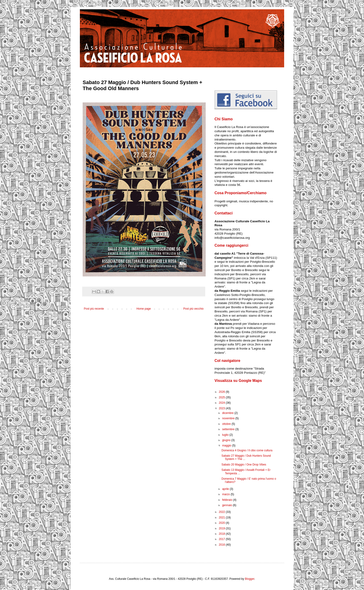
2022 (222, 512)
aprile (226, 489)
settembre (229, 429)
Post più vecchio (193, 309)
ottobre (227, 424)
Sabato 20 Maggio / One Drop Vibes (244, 465)
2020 (222, 523)
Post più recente (94, 309)
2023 (222, 408)
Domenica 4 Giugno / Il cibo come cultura (247, 450)
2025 (222, 397)
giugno (227, 440)
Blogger (250, 579)
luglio (226, 435)
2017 (222, 539)
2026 (222, 392)
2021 (222, 518)
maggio (227, 446)
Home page (144, 309)
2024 (222, 403)
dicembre (228, 413)
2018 (222, 534)
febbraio (228, 500)
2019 (222, 528)
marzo (226, 494)
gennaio (227, 505)
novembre (229, 418)
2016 (222, 545)
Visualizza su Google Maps (238, 381)
